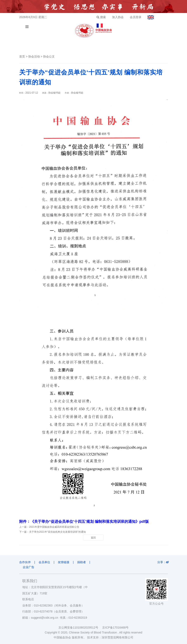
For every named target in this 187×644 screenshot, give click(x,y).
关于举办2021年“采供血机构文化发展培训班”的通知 (57, 532)
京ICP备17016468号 (115, 628)
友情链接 (64, 562)
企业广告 (28, 567)
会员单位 (44, 562)
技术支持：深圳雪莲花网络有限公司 (110, 637)
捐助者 (82, 562)
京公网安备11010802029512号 (80, 628)
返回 (93, 538)
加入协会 (118, 17)
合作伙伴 (25, 562)
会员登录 (136, 17)
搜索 (101, 17)
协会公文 (49, 56)
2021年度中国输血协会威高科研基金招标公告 (54, 527)
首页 (22, 56)
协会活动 (34, 56)
